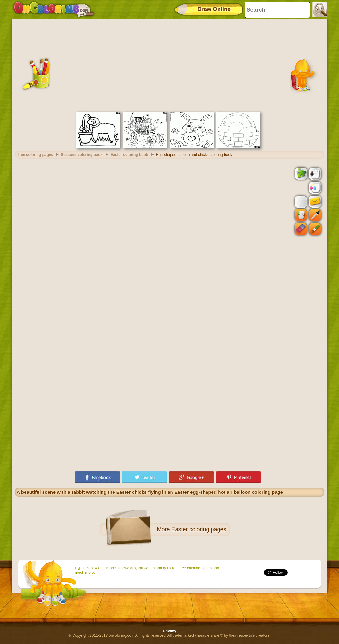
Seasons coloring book (82, 155)
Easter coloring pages (199, 529)
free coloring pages (36, 155)
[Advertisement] (170, 65)
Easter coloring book (129, 155)
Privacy (169, 631)
